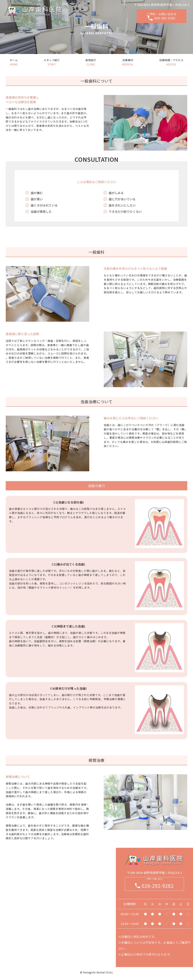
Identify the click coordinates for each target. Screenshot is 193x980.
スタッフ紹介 (52, 62)
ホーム (14, 62)
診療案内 (128, 62)
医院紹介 (91, 62)
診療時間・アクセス (171, 62)
